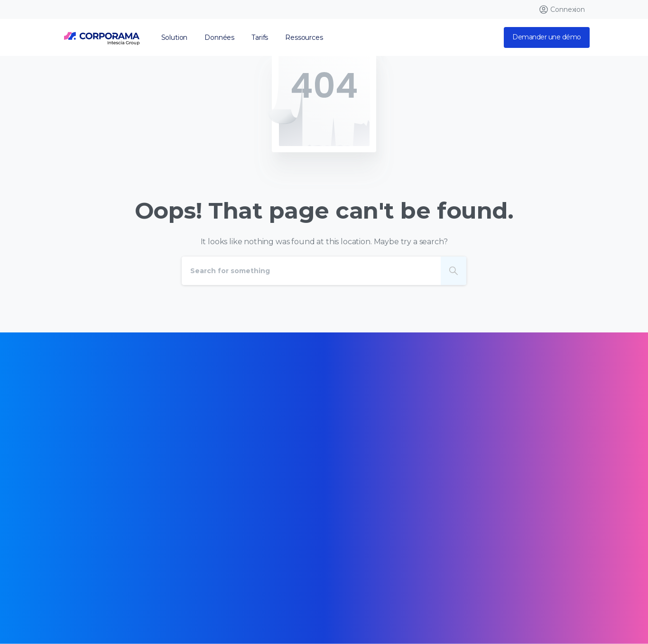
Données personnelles (112, 603)
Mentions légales (263, 590)
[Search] (311, 271)
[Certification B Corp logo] (88, 481)
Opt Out (175, 603)
